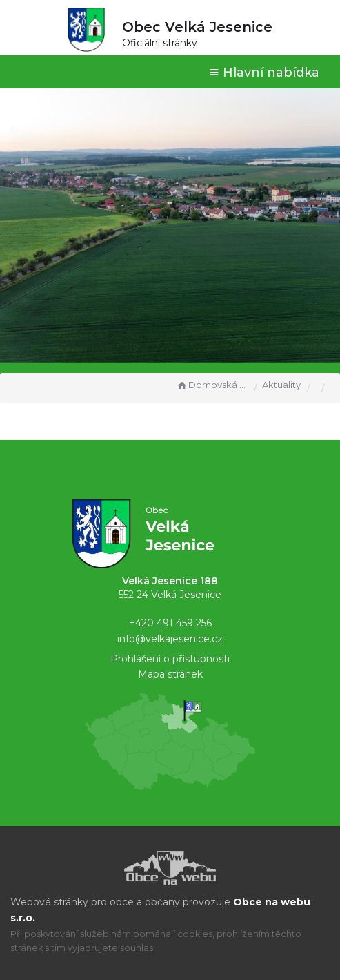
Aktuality (281, 385)
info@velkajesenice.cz (170, 639)
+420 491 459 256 (170, 623)
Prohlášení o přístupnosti (170, 659)
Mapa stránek (170, 674)
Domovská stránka (212, 385)
